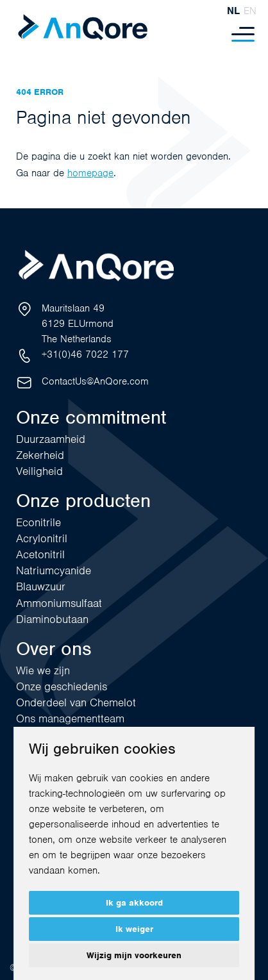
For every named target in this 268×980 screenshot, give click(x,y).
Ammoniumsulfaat (59, 603)
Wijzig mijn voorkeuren (134, 955)
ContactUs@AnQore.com (95, 381)
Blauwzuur (41, 586)
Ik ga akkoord (134, 903)
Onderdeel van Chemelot (76, 702)
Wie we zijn (43, 670)
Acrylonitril (42, 538)
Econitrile (38, 522)
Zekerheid (40, 455)
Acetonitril (40, 554)
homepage (90, 173)
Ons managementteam (70, 718)
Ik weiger (134, 929)
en (250, 11)
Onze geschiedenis (62, 686)
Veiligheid (39, 471)
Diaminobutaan (52, 619)
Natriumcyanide (54, 570)
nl (233, 11)
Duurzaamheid (51, 439)
